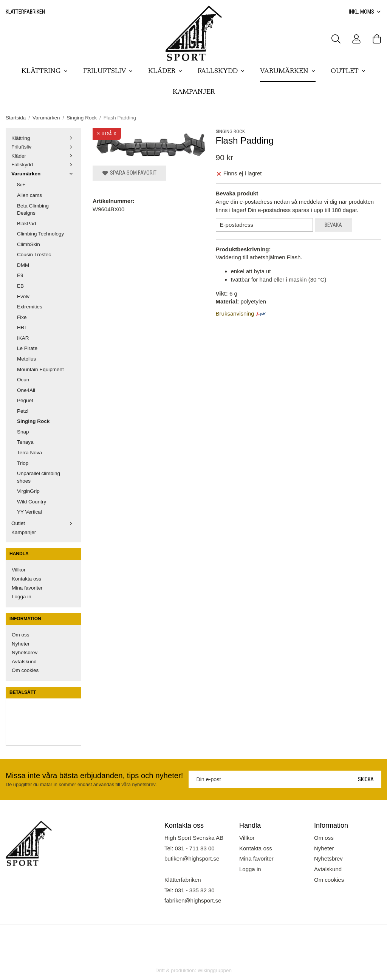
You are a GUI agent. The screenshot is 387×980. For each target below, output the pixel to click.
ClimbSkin (29, 244)
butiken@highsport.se (192, 858)
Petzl (23, 411)
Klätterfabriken (25, 12)
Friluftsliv (108, 71)
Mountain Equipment (40, 369)
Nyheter (21, 644)
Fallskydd (221, 71)
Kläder (165, 71)
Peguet (25, 400)
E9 (20, 275)
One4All (26, 390)
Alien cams (29, 195)
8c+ (21, 185)
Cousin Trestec (34, 255)
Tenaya (25, 442)
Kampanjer (194, 92)
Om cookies (25, 670)
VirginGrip (28, 491)
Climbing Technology (40, 234)
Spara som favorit (129, 173)
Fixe (22, 317)
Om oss (21, 635)
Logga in (22, 597)
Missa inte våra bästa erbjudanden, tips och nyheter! (94, 776)
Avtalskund (24, 662)
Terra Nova (29, 453)
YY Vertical (29, 512)
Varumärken (288, 71)
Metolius (26, 359)
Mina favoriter (27, 588)
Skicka (366, 779)
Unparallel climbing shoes (39, 477)
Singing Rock (33, 421)
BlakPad (26, 224)
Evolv (23, 296)
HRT (22, 327)
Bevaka (333, 225)
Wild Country (32, 502)
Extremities (30, 307)
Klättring (45, 71)
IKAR (23, 338)
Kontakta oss (26, 579)
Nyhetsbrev (25, 653)
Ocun (23, 380)
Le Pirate (27, 348)
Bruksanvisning (235, 314)
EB (20, 286)
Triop (23, 463)
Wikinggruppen (215, 970)
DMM (23, 265)
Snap (23, 432)
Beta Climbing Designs (33, 210)
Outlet (348, 71)
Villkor (19, 570)
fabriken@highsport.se (193, 900)
